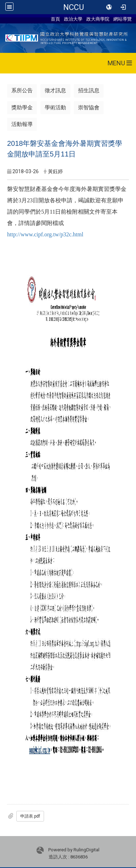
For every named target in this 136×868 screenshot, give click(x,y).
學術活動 (55, 108)
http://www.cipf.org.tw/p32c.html (45, 234)
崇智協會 (89, 108)
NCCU (74, 7)
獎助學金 (22, 108)
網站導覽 (123, 19)
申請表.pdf (30, 816)
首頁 (55, 19)
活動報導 (22, 124)
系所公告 (22, 90)
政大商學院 (98, 19)
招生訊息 (89, 90)
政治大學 (73, 19)
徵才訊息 (55, 90)
